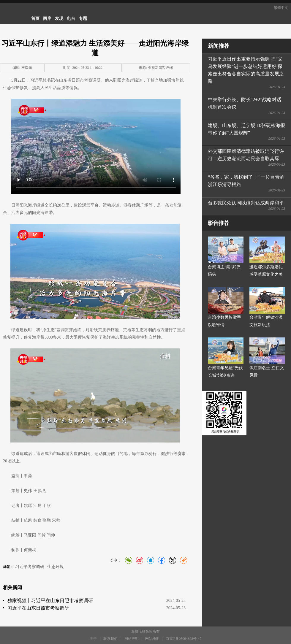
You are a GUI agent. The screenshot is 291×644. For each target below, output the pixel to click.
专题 (83, 19)
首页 (35, 19)
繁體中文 (281, 8)
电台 (71, 19)
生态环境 (56, 567)
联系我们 (110, 639)
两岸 (47, 19)
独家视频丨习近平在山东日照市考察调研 (50, 601)
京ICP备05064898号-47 (184, 639)
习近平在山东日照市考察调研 (38, 608)
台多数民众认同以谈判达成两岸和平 (246, 203)
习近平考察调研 (30, 567)
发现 (59, 19)
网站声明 (132, 639)
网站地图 (152, 639)
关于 (93, 639)
